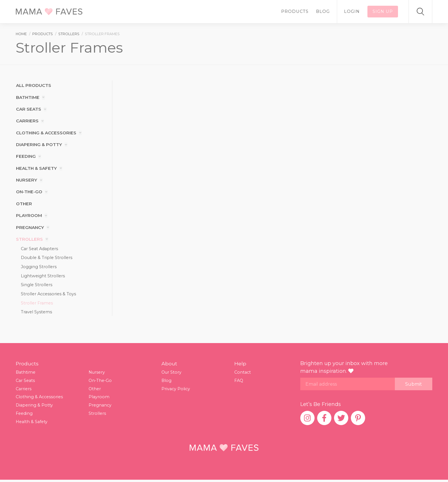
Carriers (27, 121)
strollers (69, 34)
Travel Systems (36, 314)
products (43, 34)
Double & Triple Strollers (47, 258)
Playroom (29, 216)
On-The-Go (29, 192)
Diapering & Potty (39, 145)
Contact (243, 374)
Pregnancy (30, 228)
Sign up (383, 11)
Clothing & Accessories (46, 133)
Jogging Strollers (39, 267)
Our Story (172, 374)
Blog (326, 11)
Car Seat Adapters (39, 249)
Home (21, 34)
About (169, 366)
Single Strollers (37, 286)
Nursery (26, 180)
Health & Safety (36, 169)
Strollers (29, 239)
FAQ (239, 382)
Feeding (26, 157)
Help (240, 366)
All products (34, 86)
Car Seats (28, 109)
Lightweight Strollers (43, 276)
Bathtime (28, 97)
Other (24, 204)
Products (299, 11)
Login (354, 11)
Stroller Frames (37, 304)
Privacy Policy (176, 391)
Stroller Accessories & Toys (48, 295)
